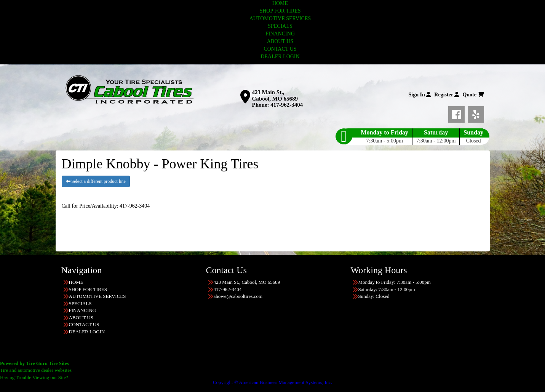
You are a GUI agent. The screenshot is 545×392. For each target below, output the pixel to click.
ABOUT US (280, 41)
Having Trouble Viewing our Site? (34, 377)
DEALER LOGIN (280, 57)
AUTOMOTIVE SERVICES (280, 18)
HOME (280, 3)
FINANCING (280, 34)
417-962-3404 (287, 105)
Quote (473, 95)
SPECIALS (280, 26)
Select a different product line (96, 181)
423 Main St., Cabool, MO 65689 (275, 95)
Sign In (420, 95)
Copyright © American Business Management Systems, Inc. (272, 382)
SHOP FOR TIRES (280, 11)
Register (447, 95)
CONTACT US (280, 49)
